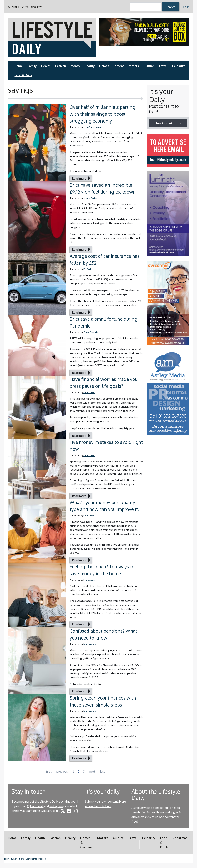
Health (46, 66)
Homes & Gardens (112, 66)
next (92, 771)
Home (19, 66)
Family (32, 66)
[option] (144, 32)
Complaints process (36, 859)
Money (75, 66)
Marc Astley (90, 580)
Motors (134, 66)
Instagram (56, 806)
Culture (149, 66)
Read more (79, 178)
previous (62, 771)
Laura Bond (89, 392)
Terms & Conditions (14, 859)
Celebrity (178, 66)
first (49, 771)
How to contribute (168, 123)
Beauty (90, 66)
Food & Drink (23, 75)
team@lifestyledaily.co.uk (43, 811)
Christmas (180, 838)
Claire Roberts (91, 332)
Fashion (61, 66)
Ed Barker (89, 269)
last (102, 771)
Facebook (37, 806)
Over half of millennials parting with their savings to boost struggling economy (103, 114)
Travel (163, 66)
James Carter (90, 198)
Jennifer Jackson (92, 127)
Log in (185, 7)
